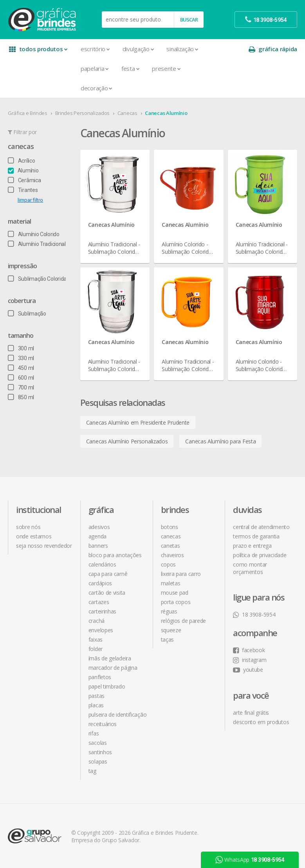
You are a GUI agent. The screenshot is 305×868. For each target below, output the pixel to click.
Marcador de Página (113, 668)
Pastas (97, 696)
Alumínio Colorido (34, 234)
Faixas (96, 639)
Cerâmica (24, 180)
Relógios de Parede (184, 621)
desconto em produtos (261, 722)
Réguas (169, 611)
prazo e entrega (252, 546)
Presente (166, 68)
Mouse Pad (175, 593)
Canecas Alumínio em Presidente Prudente (138, 422)
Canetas (171, 546)
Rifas (94, 733)
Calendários (102, 564)
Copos (169, 564)
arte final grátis (251, 713)
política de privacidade (260, 555)
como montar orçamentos (250, 568)
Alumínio (23, 170)
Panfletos (100, 677)
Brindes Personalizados (82, 113)
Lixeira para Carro (181, 574)
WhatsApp (250, 860)
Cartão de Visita (107, 593)
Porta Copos (176, 602)
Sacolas (98, 743)
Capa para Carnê (108, 574)
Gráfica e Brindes (28, 113)
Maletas (171, 583)
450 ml (21, 368)
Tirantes (23, 190)
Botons (170, 527)
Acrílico (21, 161)
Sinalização (182, 49)
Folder (96, 649)
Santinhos (100, 752)
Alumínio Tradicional (37, 244)
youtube (248, 670)
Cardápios (100, 583)
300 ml (21, 348)
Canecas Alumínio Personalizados (127, 441)
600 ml (21, 378)
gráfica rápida (273, 49)
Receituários (103, 724)
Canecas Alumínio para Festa (220, 441)
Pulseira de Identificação (118, 715)
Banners (98, 546)
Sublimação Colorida (37, 279)
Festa (130, 68)
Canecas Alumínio (166, 113)
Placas (96, 705)
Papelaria (95, 68)
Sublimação (27, 314)
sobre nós (28, 527)
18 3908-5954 (254, 614)
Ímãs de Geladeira (110, 658)
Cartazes (99, 602)
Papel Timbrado (107, 686)
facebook (249, 650)
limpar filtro (30, 200)
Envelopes (101, 630)
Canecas (127, 113)
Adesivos (99, 527)
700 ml (21, 387)
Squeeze (171, 630)
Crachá (97, 621)
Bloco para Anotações (115, 555)
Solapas (98, 761)
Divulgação (138, 49)
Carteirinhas (102, 611)
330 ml (21, 358)
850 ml (21, 397)
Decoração (97, 88)
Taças (168, 639)
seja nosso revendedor (44, 546)
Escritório (95, 49)
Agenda (97, 536)
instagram (250, 660)
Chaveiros (172, 555)
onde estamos (34, 536)
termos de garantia (256, 536)
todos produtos (38, 49)
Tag (92, 771)
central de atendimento (261, 527)
